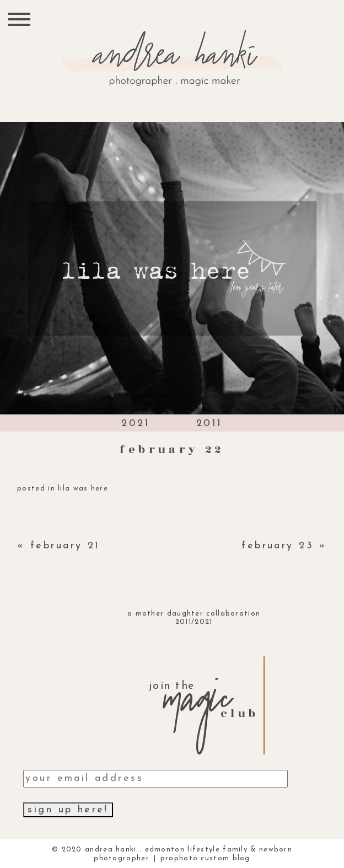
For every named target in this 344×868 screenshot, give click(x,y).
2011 (209, 424)
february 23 (278, 546)
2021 (136, 424)
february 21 (65, 546)
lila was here (83, 489)
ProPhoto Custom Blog (205, 858)
